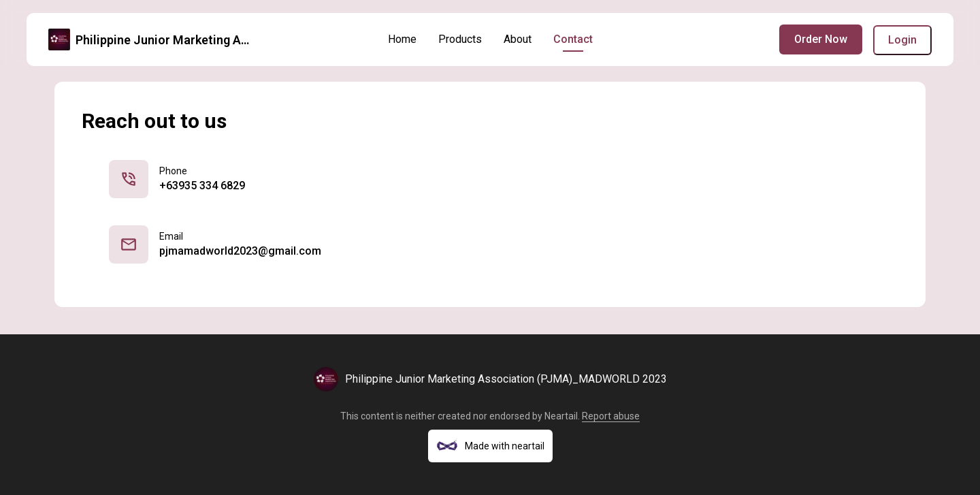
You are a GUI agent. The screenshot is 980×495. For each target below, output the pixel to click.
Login (902, 40)
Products (460, 39)
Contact (573, 39)
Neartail (561, 416)
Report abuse (611, 416)
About (518, 39)
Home (402, 39)
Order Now (821, 39)
